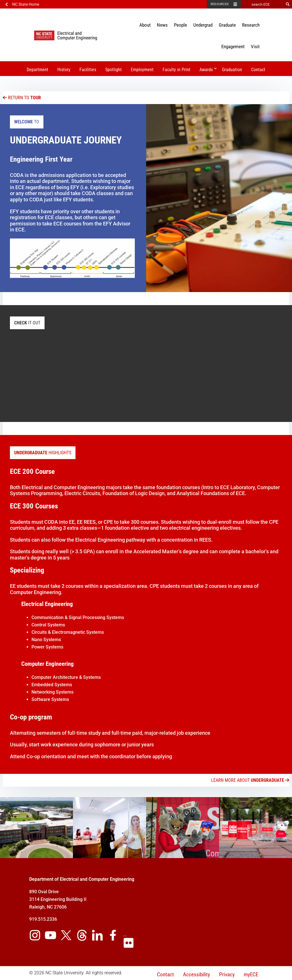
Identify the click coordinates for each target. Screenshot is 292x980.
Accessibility (197, 974)
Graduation (232, 70)
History (64, 70)
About (145, 25)
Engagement (233, 47)
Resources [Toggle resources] (220, 4)
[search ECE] (262, 4)
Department (37, 70)
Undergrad (203, 25)
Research (251, 25)
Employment (142, 70)
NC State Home (26, 4)
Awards (206, 70)
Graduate (227, 25)
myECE (251, 974)
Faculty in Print (177, 70)
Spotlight (114, 70)
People (180, 25)
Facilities (88, 70)
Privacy (227, 974)
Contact (258, 70)
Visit (255, 47)
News (162, 25)
